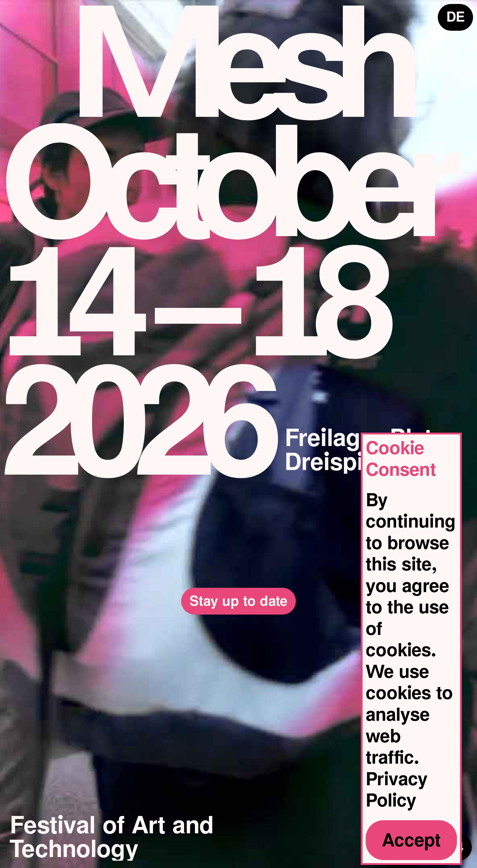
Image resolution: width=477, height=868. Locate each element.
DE (456, 16)
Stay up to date (238, 597)
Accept (411, 840)
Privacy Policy (397, 790)
